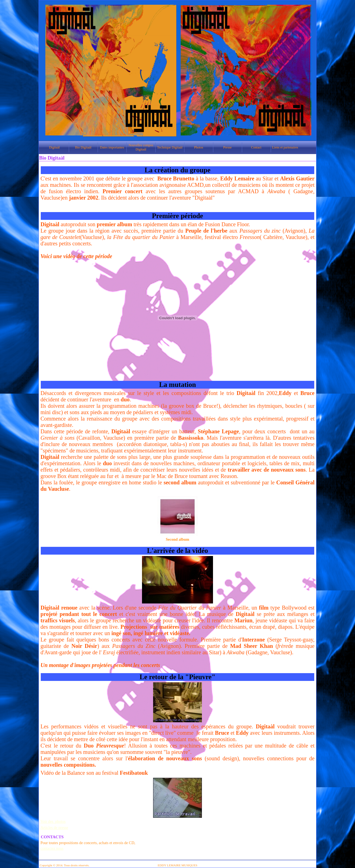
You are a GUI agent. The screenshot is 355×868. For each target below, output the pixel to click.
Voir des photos (53, 822)
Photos (199, 147)
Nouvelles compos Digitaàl (141, 147)
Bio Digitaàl (83, 147)
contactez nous (52, 848)
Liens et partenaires (285, 147)
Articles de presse (54, 828)
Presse (228, 147)
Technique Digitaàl (170, 147)
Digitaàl (54, 147)
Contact (256, 147)
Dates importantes (112, 147)
